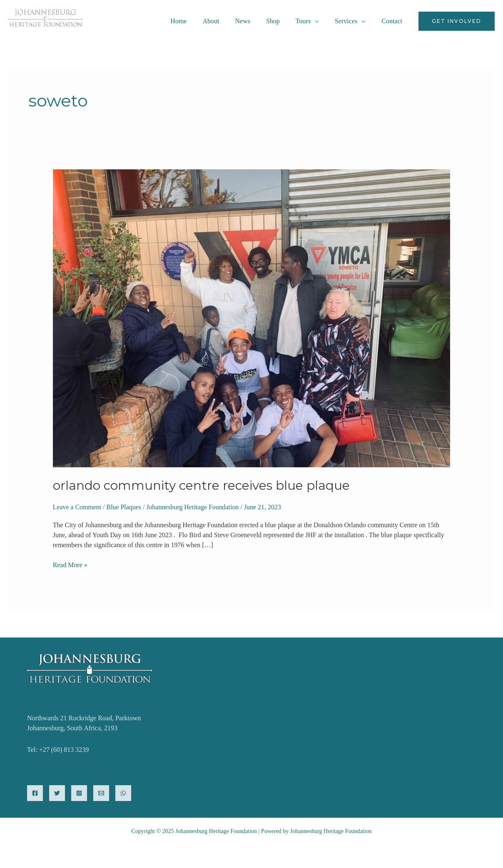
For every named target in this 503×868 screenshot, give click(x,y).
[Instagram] (79, 793)
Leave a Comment (77, 507)
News (254, 21)
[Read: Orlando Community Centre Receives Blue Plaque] (252, 318)
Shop (282, 21)
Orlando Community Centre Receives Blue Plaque (202, 485)
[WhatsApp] (123, 793)
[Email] (101, 793)
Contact (393, 21)
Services (350, 21)
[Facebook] (35, 793)
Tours (309, 21)
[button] (457, 21)
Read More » (70, 564)
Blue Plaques (124, 507)
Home (195, 21)
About (224, 21)
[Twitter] (57, 793)
